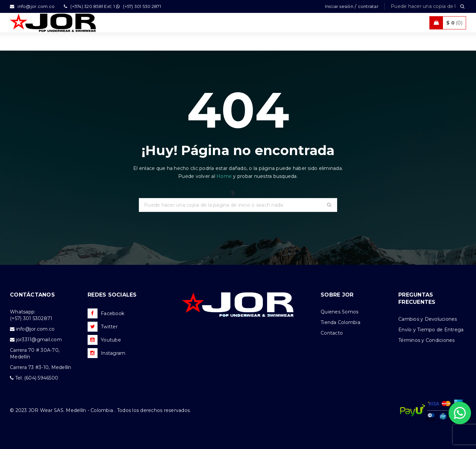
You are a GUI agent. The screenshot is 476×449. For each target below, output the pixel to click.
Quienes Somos (339, 312)
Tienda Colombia (340, 322)
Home (225, 176)
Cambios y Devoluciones (428, 319)
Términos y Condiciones (427, 340)
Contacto (332, 333)
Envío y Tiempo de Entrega (431, 330)
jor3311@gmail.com (39, 340)
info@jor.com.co (36, 329)
